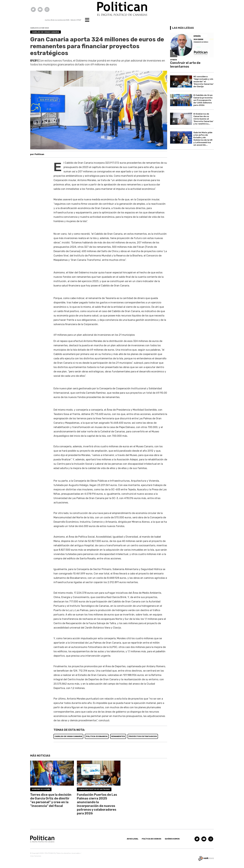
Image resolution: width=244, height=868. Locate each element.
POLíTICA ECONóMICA (97, 736)
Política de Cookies (151, 839)
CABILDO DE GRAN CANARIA (68, 736)
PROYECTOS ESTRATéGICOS (143, 736)
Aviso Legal (133, 839)
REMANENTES (118, 736)
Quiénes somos (172, 839)
